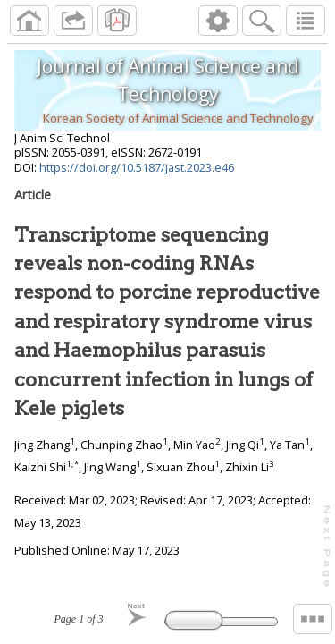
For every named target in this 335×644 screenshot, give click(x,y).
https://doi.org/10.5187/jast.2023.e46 (137, 167)
